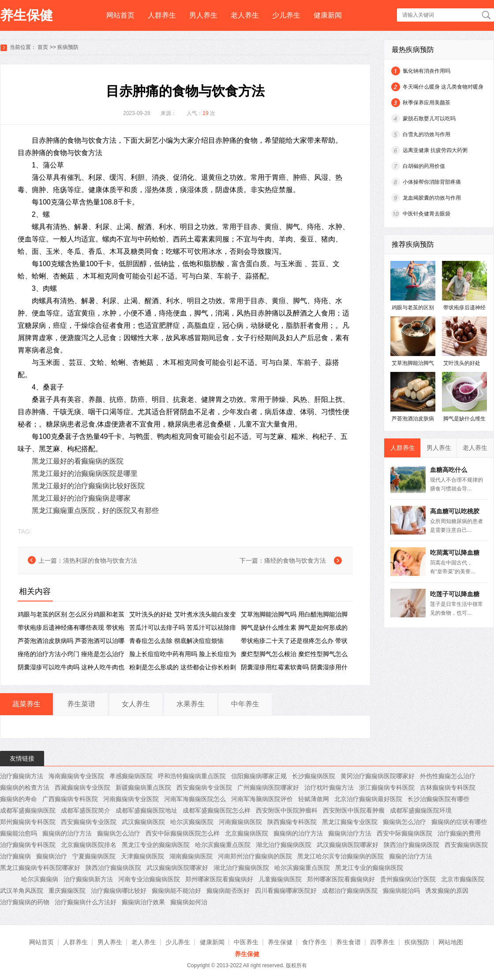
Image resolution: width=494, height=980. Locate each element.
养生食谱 (348, 942)
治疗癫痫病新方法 (88, 879)
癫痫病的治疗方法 (67, 833)
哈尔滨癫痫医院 (192, 822)
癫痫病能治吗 (401, 891)
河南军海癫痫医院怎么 (195, 799)
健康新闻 (328, 15)
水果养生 (191, 704)
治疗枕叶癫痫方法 (329, 787)
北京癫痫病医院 (247, 833)
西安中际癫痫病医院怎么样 (183, 833)
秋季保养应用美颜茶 (427, 103)
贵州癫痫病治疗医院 (408, 879)
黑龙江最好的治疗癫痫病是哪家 (81, 498)
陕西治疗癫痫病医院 (412, 845)
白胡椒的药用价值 (424, 166)
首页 (43, 47)
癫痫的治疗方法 (411, 856)
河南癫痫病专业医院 (131, 799)
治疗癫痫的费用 (459, 833)
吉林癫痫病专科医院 (448, 787)
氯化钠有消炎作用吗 (427, 71)
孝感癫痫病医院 (131, 776)
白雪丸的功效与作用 (427, 134)
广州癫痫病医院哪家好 (268, 787)
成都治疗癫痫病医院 (350, 891)
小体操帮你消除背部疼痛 (432, 182)
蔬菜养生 (26, 704)
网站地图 (451, 942)
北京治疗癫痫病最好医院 (368, 799)
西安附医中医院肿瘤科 (287, 810)
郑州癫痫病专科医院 (28, 822)
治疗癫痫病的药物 (25, 902)
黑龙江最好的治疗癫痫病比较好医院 (88, 486)
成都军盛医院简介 (86, 810)
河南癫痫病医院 (240, 822)
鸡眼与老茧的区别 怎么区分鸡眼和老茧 (71, 614)
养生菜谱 (81, 704)
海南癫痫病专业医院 (76, 776)
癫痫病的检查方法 (25, 787)
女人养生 (136, 704)
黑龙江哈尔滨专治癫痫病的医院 (341, 856)
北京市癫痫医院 (463, 879)
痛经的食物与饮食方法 (295, 561)
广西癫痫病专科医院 (70, 799)
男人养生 (203, 15)
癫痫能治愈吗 (19, 833)
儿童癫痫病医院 (280, 879)
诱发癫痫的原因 (447, 891)
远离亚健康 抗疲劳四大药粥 (435, 150)
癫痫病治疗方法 (350, 833)
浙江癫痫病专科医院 (387, 787)
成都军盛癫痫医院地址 (146, 810)
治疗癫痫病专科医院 (28, 845)
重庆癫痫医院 (67, 891)
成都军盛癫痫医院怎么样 (217, 810)
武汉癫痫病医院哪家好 (348, 845)
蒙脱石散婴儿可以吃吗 (429, 119)
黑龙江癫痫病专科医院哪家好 (40, 868)
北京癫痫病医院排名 (89, 845)
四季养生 (382, 942)
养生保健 (26, 15)
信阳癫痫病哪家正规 (259, 776)
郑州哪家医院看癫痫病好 (219, 879)
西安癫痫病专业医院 (204, 787)
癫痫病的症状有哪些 (459, 822)
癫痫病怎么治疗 (404, 822)
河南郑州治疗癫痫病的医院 (255, 856)
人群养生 (162, 15)
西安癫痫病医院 (466, 845)
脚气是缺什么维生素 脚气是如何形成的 (294, 627)
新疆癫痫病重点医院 (143, 787)
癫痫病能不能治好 (176, 891)
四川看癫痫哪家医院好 (286, 891)
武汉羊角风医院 (22, 891)
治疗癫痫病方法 (22, 776)
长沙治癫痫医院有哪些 (438, 799)
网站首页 (120, 15)
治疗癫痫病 (15, 856)
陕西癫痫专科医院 (292, 822)
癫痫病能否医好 (228, 891)
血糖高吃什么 (449, 470)
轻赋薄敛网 (314, 799)
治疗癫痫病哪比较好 (119, 891)
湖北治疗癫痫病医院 (284, 845)
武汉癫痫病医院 (143, 822)
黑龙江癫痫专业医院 (350, 822)
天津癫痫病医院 (142, 856)
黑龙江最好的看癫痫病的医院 (78, 461)
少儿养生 (286, 15)
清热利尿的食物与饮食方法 (100, 561)
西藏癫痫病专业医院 (82, 787)
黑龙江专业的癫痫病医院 (156, 845)
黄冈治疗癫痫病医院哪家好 (378, 776)
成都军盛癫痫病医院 (28, 810)
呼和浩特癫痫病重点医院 (192, 776)
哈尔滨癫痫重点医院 (223, 845)
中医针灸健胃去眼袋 (427, 214)
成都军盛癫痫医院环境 (421, 810)
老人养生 (245, 15)
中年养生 (245, 704)
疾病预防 (68, 47)
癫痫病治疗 (52, 856)
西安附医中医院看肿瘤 (354, 810)
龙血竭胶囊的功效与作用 (432, 198)
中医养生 (246, 942)
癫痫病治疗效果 (143, 902)
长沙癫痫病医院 (314, 776)
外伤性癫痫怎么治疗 (448, 776)
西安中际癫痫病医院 (404, 833)
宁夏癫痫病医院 (94, 856)
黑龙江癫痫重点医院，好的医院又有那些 (95, 510)
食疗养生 (314, 942)
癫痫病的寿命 (19, 799)
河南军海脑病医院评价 (262, 799)
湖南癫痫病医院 (191, 856)
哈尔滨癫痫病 (40, 879)
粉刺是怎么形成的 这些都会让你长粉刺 (183, 667)
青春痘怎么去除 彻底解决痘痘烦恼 (176, 641)
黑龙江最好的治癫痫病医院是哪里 (85, 473)
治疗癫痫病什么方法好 (86, 902)
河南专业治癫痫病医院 (149, 879)
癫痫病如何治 (189, 902)
